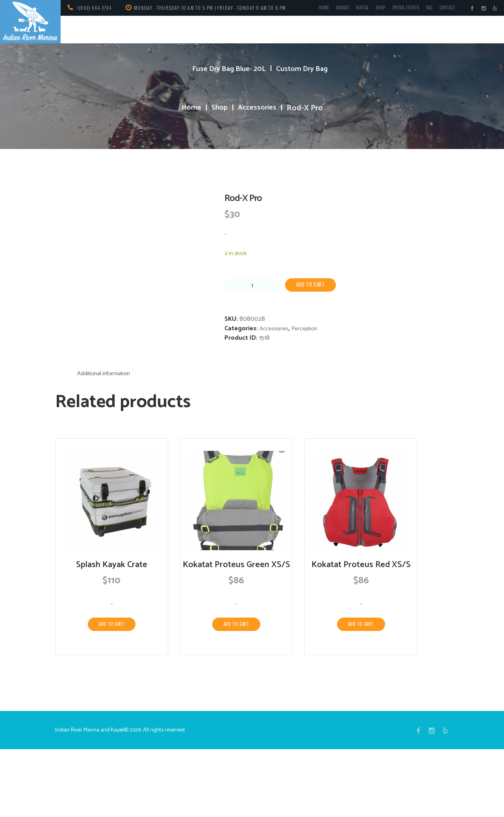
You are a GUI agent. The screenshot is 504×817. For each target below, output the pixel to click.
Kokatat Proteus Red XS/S (361, 619)
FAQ (424, 9)
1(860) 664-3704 (96, 8)
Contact (444, 9)
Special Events (398, 9)
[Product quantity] (252, 286)
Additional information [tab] (107, 427)
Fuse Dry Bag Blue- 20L (227, 69)
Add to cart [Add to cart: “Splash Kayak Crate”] (112, 679)
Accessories (258, 108)
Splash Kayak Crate (111, 619)
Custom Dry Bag (306, 69)
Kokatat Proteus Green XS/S (236, 625)
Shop (369, 9)
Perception (309, 329)
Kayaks (328, 9)
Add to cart (313, 285)
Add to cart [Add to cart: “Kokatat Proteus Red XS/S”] (361, 679)
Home (309, 9)
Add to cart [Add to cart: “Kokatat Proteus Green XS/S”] (236, 690)
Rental (349, 9)
